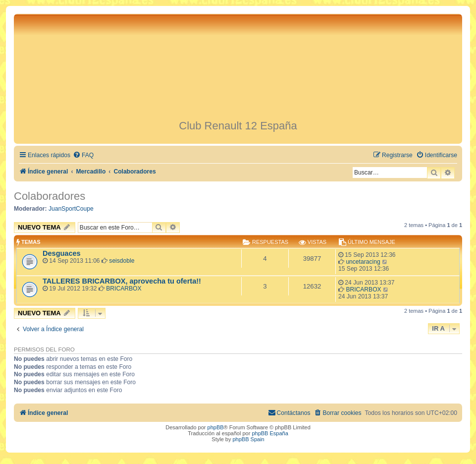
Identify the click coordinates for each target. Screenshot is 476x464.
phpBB (216, 427)
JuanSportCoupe (71, 209)
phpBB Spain (248, 439)
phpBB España (270, 433)
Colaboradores (50, 196)
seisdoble (122, 261)
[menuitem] (83, 155)
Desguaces (62, 253)
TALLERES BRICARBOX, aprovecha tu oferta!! (122, 281)
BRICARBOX (124, 289)
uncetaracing (363, 262)
